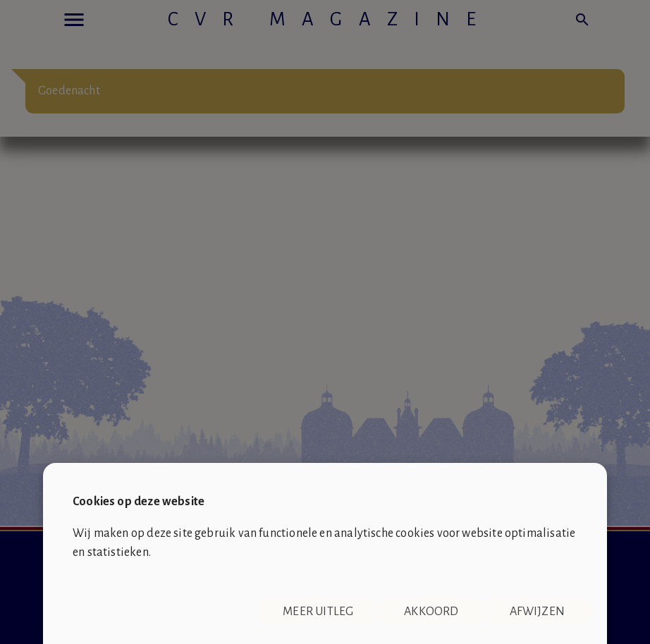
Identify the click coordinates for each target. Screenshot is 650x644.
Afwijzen (537, 612)
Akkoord (431, 612)
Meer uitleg (318, 612)
